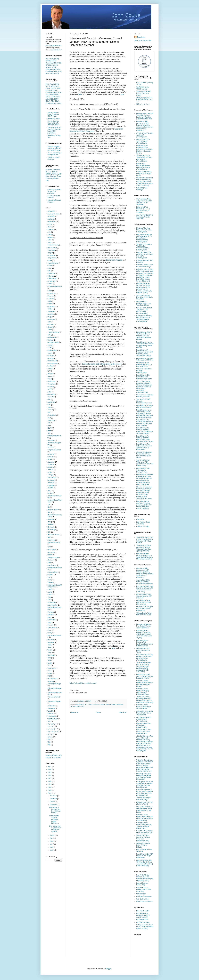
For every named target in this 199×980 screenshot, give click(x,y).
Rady (49, 563)
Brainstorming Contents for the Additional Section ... (55, 810)
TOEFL (50, 650)
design (50, 317)
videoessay (51, 708)
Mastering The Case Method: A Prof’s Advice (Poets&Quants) (144, 230)
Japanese (51, 462)
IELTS (49, 428)
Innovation (51, 440)
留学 (49, 740)
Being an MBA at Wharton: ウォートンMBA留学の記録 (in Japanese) (143, 210)
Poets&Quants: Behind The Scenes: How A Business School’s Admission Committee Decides (144, 336)
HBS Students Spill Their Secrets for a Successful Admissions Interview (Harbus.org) (145, 589)
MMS (49, 537)
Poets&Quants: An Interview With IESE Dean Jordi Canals (143, 483)
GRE (49, 405)
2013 (50, 790)
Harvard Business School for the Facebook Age (145, 266)
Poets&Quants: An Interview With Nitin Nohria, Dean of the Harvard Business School (145, 439)
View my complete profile (143, 40)
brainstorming (52, 248)
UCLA (49, 671)
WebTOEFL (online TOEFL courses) (143, 88)
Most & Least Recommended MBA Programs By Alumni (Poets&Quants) (143, 166)
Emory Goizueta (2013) (53, 103)
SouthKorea (51, 620)
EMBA (50, 330)
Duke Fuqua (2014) (52, 84)
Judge (50, 472)
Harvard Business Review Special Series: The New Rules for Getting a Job (144, 826)
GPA (49, 400)
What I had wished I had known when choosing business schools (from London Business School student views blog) (145, 182)
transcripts (51, 655)
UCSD (50, 673)
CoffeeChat (51, 274)
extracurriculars (105, 704)
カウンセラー (52, 729)
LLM (49, 491)
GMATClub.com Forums (144, 902)
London (50, 493)
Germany (51, 387)
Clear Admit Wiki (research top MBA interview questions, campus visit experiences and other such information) (145, 126)
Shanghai (51, 612)
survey (50, 633)
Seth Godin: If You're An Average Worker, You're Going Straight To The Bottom (144, 809)
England (50, 340)
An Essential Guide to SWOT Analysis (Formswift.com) (144, 719)
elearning (51, 327)
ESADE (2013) (51, 88)
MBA (78, 706)
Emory (50, 335)
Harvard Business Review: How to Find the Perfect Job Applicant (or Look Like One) (145, 817)
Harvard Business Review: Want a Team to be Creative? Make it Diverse (144, 683)
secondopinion (52, 605)
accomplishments (53, 214)
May (51, 844)
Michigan (55, 174)
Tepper (50, 645)
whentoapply (52, 716)
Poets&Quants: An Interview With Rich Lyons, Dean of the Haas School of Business (145, 431)
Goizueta (51, 397)
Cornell (85, 704)
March (52, 850)
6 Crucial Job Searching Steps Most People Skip (144, 832)
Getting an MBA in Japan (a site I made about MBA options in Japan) (145, 927)
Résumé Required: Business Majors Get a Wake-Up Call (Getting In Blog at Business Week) (145, 556)
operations (51, 552)
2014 (50, 787)
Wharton (56, 178)
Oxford (50, 555)
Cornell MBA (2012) (52, 86)
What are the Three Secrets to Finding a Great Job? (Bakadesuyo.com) (143, 838)
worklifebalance (53, 719)
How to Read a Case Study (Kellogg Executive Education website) (145, 676)
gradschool (51, 402)
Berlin (49, 240)
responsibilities (52, 572)
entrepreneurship (53, 343)
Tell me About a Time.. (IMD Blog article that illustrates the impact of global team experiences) (145, 700)
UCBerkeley (52, 668)
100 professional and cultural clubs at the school (101, 364)
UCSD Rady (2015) (52, 59)
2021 (50, 767)
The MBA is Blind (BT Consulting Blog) (144, 799)
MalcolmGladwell (53, 510)
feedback (51, 366)
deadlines (51, 314)
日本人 (82, 706)
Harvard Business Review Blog (142, 884)
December (53, 796)
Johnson (73, 706)
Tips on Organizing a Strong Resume (54, 154)
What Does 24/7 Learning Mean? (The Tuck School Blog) (144, 303)
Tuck (49, 658)
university (51, 681)
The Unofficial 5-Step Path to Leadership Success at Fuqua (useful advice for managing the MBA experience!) (143, 667)
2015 (50, 784)
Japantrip (51, 467)
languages (51, 480)
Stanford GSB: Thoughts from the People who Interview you (145, 609)
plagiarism (51, 560)
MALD (50, 512)
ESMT (50, 348)
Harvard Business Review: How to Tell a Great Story (144, 889)
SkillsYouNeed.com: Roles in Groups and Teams (143, 650)
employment (52, 337)
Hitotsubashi (52, 415)
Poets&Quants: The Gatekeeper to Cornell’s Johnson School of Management (144, 447)
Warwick (50, 711)
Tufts (49, 660)
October (53, 802)
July (51, 838)
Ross (49, 580)
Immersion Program (114, 260)
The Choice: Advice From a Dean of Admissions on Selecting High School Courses (145, 540)
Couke (50, 291)
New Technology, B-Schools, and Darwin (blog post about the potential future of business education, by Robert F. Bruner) (144, 288)
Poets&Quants (141, 894)
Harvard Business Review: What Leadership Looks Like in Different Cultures (145, 643)
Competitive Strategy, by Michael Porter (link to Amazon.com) (145, 713)
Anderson (51, 229)
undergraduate (52, 679)
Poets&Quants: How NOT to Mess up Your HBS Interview (144, 602)
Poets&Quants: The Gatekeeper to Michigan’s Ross (143, 470)
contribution (51, 281)
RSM (49, 597)
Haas (49, 407)
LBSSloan (51, 483)
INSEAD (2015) (51, 61)
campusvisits (52, 258)
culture (90, 704)
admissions (79, 704)
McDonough (52, 530)
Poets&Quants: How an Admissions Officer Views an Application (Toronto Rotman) (145, 345)
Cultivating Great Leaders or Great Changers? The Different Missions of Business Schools (145, 149)
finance (50, 368)
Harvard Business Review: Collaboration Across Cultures (144, 707)
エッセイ (51, 727)
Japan (50, 459)
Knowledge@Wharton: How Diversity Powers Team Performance (144, 626)
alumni (50, 227)
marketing (51, 519)
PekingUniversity (53, 557)
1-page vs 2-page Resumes (53, 158)
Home (99, 712)
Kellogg (50, 475)
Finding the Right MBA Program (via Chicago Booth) (144, 174)
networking (51, 540)
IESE (49, 431)
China (49, 268)
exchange (51, 356)
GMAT (50, 389)
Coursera (51, 296)
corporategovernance (55, 286)
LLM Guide (140, 519)
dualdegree (51, 319)
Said (49, 600)
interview (50, 457)
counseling (51, 293)
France (50, 376)
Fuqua (50, 379)
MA (49, 507)
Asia (49, 232)
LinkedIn (50, 488)
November (53, 799)
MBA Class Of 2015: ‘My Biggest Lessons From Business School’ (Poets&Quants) (145, 657)
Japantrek (51, 465)
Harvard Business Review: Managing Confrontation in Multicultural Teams (143, 691)
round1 (50, 589)
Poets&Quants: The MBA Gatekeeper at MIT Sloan (145, 359)
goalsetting (119, 704)
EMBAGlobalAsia (53, 332)
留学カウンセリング (143, 104)
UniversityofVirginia (54, 701)
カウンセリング (53, 732)
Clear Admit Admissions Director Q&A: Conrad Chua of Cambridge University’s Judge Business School (144, 491)
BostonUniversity (53, 245)
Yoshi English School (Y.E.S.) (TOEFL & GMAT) (143, 93)
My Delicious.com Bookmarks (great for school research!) (143, 915)
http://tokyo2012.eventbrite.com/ (83, 683)
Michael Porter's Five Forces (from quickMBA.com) (143, 725)
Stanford (53, 176)
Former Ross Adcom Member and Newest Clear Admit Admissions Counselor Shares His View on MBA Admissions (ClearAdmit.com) (144, 387)
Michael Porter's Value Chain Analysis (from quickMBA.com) (144, 732)
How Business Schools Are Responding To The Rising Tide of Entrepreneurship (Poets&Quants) (144, 238)
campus (50, 253)
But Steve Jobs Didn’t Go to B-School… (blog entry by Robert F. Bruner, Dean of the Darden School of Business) (145, 277)
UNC (49, 676)
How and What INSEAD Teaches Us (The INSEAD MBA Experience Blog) (144, 311)
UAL (49, 666)
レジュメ (51, 734)
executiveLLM (52, 361)
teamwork (51, 640)
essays (50, 353)
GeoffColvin (51, 381)
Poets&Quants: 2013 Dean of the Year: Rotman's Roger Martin (144, 377)
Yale (47, 180)
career (50, 261)
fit (111, 704)
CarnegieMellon (53, 263)
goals (114, 704)
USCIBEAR (51, 706)
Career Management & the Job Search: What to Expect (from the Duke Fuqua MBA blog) (144, 793)
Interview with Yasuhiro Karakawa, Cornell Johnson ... (54, 820)
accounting (51, 216)
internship (51, 454)
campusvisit (51, 255)
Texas (49, 647)
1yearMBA (51, 211)
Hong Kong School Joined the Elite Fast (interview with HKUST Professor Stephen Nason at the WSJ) (144, 505)
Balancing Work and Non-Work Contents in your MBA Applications (54, 130)
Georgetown (52, 384)
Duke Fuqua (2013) (52, 74)
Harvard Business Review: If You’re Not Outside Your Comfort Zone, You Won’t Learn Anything (144, 634)
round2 (50, 592)
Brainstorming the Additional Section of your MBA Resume (54, 148)
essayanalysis (52, 350)
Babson (50, 235)
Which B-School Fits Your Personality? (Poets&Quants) (143, 141)
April (51, 847)
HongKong (51, 420)
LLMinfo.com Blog (142, 526)
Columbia (49, 170)
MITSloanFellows (53, 535)
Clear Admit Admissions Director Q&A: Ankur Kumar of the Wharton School (144, 455)
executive (51, 358)
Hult (49, 423)
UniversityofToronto (54, 697)
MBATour (51, 524)
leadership (51, 485)
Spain (49, 622)
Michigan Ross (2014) (53, 69)
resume (50, 575)
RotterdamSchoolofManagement (55, 586)
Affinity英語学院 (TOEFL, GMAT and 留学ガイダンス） (145, 100)
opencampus (52, 550)
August (52, 835)
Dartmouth (56, 170)
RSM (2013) (55, 101)
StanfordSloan (52, 628)
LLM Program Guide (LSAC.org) (143, 523)
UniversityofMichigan (55, 688)
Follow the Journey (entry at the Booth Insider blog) (145, 270)
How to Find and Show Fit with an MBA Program (53, 114)
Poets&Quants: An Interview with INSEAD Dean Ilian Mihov (144, 364)
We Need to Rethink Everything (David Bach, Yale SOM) (144, 297)
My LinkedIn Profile (143, 911)
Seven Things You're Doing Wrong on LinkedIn (143, 845)
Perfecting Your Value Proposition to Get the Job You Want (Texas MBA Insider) (144, 776)
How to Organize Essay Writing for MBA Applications (53, 123)
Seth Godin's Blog (142, 899)
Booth (49, 242)
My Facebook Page (143, 922)
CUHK (50, 301)
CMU (49, 271)
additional (51, 219)
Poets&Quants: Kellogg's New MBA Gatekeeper (145, 406)
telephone (51, 642)
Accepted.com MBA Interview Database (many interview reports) (144, 582)
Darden (50, 309)
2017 (50, 778)
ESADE (50, 345)
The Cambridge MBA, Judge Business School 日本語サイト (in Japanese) (144, 202)
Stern (49, 630)
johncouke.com (57, 50)
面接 (49, 745)
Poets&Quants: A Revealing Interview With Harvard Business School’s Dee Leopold (145, 353)
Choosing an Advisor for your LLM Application (54, 191)
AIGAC (50, 224)
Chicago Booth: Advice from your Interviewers (144, 614)
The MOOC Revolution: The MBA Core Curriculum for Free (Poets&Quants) (144, 247)
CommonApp (52, 279)
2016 (50, 781)
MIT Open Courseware (144, 896)
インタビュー (52, 724)
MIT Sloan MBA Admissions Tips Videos (144, 498)
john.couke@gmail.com (53, 46)
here (80, 94)
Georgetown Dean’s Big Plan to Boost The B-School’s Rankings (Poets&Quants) (144, 319)
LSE (49, 504)
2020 (50, 769)
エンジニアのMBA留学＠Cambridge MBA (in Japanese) (145, 217)
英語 (49, 742)
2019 (50, 772)
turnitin (50, 663)
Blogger (109, 969)
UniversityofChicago (54, 684)
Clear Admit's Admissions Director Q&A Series (145, 396)
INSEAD (50, 447)
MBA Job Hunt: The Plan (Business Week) (145, 803)
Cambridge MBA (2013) (53, 71)
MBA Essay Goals (54, 119)
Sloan (49, 617)
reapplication (52, 565)
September (54, 805)
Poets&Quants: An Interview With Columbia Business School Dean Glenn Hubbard (144, 423)
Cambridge (51, 250)
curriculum (96, 704)
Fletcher (50, 374)
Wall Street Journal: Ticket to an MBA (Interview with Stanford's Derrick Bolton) (145, 463)
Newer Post (74, 712)
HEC (49, 413)
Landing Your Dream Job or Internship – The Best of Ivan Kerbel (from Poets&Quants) (145, 784)
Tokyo (49, 653)
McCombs (51, 527)
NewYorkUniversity (54, 543)
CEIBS (50, 266)
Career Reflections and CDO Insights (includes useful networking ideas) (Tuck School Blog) (144, 863)
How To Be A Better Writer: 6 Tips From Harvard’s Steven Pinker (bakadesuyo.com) (144, 878)
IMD (49, 433)
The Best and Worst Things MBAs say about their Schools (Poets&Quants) (144, 158)
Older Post (123, 712)
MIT (49, 532)
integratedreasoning (54, 450)
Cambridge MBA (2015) (53, 63)
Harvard (48, 172)
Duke (49, 322)
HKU (49, 418)
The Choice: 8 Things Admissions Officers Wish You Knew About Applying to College (144, 548)
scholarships (52, 602)
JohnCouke (141, 37)
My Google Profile (142, 920)
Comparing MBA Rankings (142, 189)
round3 (50, 595)
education (51, 324)
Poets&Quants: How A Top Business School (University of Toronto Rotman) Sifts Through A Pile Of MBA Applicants (145, 414)
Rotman (50, 582)
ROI (49, 577)
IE (48, 425)
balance (50, 237)
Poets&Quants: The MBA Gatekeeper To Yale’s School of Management (145, 476)
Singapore (51, 615)
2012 (50, 793)
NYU (49, 547)
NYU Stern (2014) (52, 65)
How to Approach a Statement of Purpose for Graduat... (55, 829)
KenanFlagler (52, 478)
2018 (50, 775)
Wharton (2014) (51, 67)
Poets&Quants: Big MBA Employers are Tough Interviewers (145, 856)
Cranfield (51, 299)
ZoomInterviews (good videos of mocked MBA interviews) (144, 596)
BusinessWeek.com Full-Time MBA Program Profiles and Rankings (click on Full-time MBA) (145, 116)
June (52, 841)
